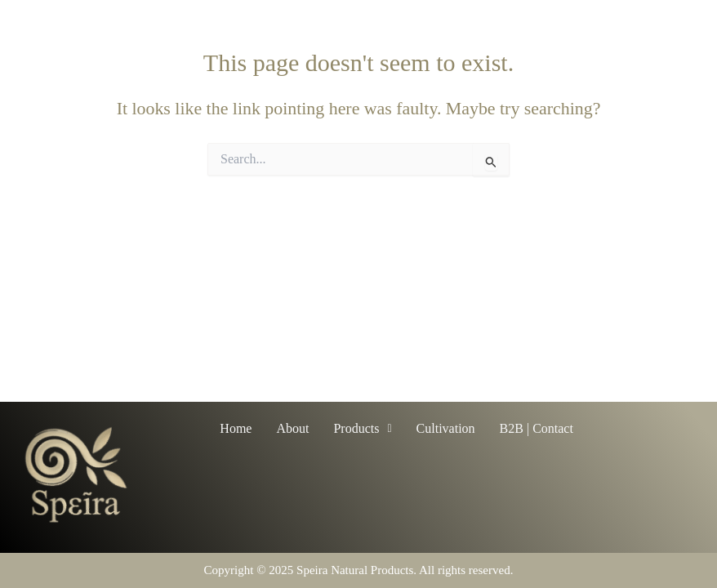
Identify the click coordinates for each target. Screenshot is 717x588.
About (292, 428)
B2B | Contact (537, 428)
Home (236, 428)
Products (362, 428)
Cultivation (446, 428)
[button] (362, 429)
